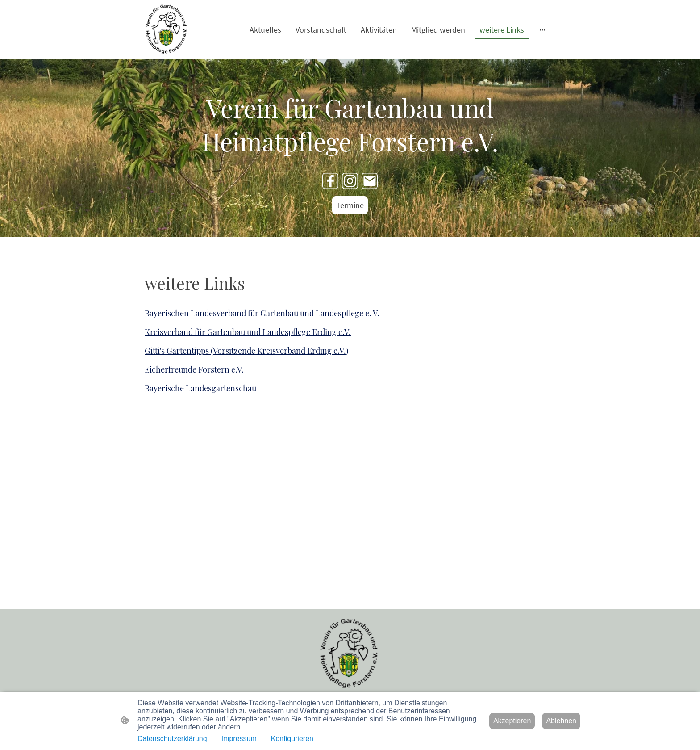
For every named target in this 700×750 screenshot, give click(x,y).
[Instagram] (350, 181)
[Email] (370, 181)
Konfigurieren (292, 739)
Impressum (239, 739)
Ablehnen (561, 721)
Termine (350, 205)
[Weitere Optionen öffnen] (542, 30)
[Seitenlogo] (167, 29)
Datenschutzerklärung (172, 739)
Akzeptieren (512, 721)
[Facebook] (330, 181)
